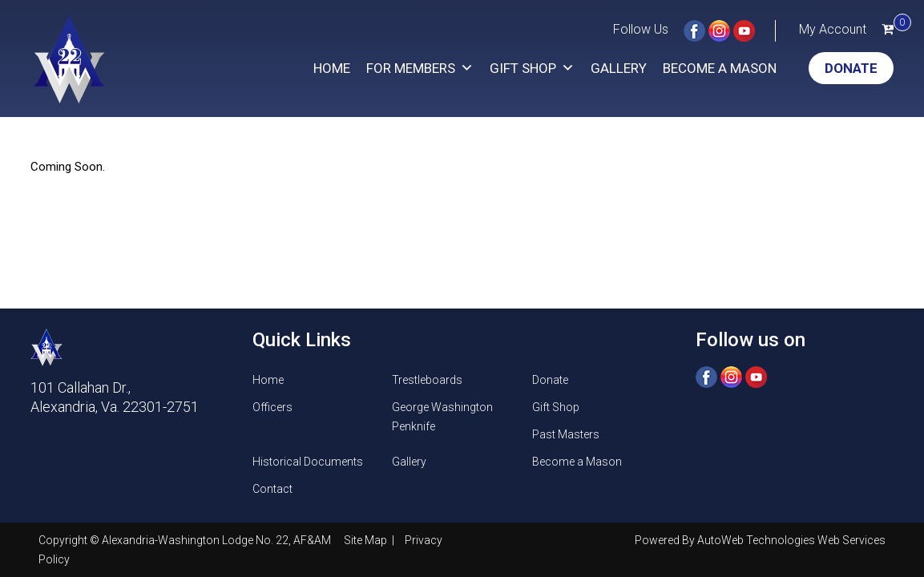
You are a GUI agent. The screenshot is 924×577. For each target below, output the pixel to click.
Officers (272, 407)
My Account (833, 29)
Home (332, 68)
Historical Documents (308, 462)
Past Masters (566, 434)
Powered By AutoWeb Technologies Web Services (760, 540)
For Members (420, 68)
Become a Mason (720, 68)
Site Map (367, 540)
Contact (272, 489)
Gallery (619, 68)
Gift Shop (532, 68)
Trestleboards (427, 380)
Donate (851, 68)
